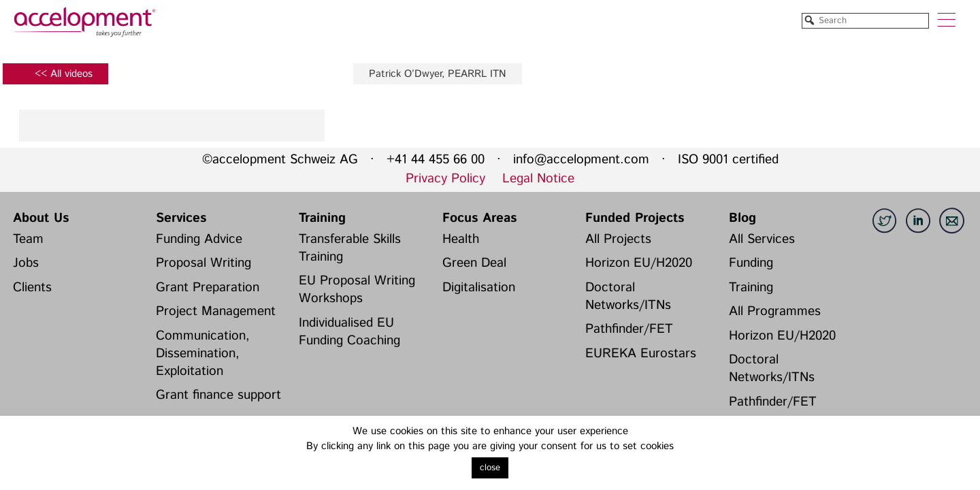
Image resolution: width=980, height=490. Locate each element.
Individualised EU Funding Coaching (349, 332)
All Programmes (775, 311)
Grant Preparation (208, 288)
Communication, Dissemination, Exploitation (203, 354)
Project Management (216, 311)
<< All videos (64, 74)
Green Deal (474, 263)
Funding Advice (199, 239)
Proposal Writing (203, 263)
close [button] (490, 468)
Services (181, 218)
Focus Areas (479, 218)
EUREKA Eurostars (641, 354)
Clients (32, 288)
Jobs (26, 263)
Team (28, 239)
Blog (742, 218)
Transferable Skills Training (350, 248)
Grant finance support (218, 395)
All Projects (618, 239)
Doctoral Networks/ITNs (628, 296)
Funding (751, 263)
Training (322, 218)
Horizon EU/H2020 (639, 263)
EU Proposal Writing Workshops (357, 290)
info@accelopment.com (581, 160)
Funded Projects (635, 218)
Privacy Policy (445, 179)
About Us (41, 218)
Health (461, 239)
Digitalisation (479, 288)
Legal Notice (538, 179)
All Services (762, 239)
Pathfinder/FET (629, 329)
